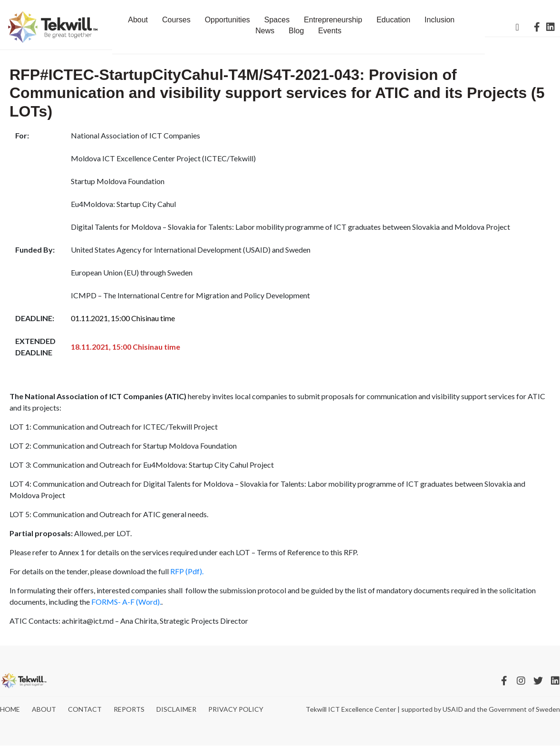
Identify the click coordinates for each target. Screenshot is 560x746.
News (265, 31)
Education (393, 20)
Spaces (277, 20)
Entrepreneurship (333, 20)
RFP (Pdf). (187, 571)
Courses (176, 20)
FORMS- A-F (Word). (126, 602)
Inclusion (439, 20)
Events (330, 31)
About (138, 20)
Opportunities (227, 20)
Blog (296, 31)
